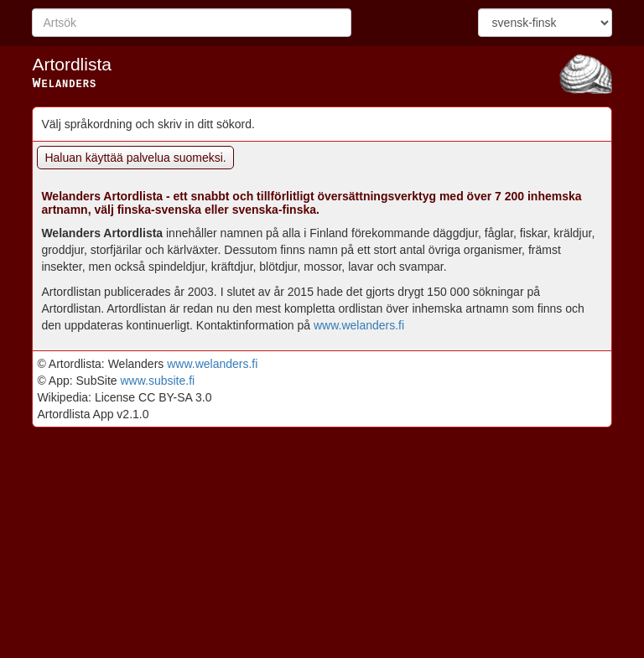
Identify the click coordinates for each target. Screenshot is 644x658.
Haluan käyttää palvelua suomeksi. (135, 158)
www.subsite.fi (157, 381)
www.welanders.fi (359, 325)
